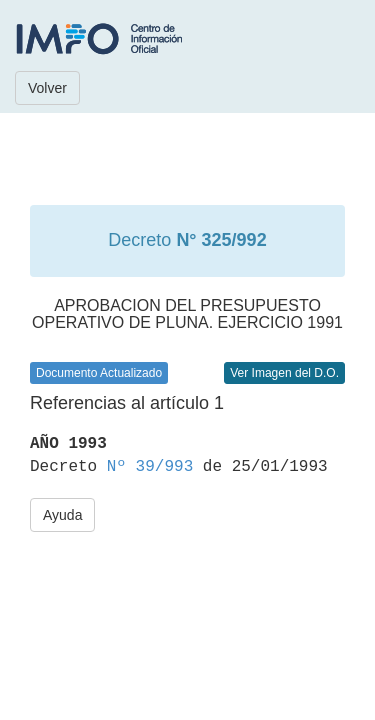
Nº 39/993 (150, 467)
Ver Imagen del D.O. (284, 373)
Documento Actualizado (99, 373)
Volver (47, 88)
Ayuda (62, 515)
